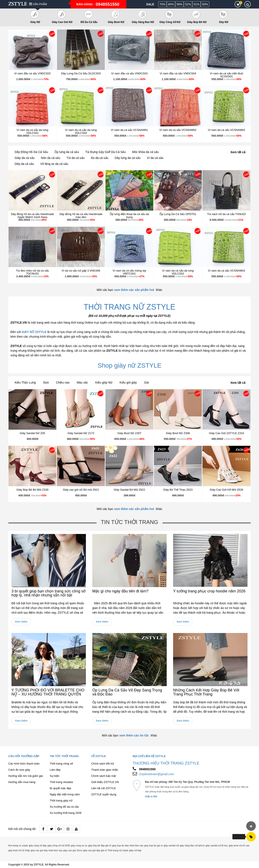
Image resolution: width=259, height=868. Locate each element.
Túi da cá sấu (75, 158)
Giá (146, 382)
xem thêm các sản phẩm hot (134, 290)
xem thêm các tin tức (134, 735)
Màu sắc (82, 382)
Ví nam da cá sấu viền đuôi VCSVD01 (226, 75)
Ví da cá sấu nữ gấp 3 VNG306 (81, 271)
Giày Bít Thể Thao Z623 (178, 490)
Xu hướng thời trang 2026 (66, 813)
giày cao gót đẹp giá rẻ (95, 850)
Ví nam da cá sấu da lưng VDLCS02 (81, 131)
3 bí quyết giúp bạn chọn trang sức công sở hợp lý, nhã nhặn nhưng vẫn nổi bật (48, 593)
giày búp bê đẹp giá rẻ (100, 845)
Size (46, 382)
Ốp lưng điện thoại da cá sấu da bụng (129, 216)
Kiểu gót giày (128, 382)
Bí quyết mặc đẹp (60, 788)
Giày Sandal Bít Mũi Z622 (129, 490)
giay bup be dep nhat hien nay (128, 845)
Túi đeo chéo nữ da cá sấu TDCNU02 (32, 272)
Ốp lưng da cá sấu (67, 152)
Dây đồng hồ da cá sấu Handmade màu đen (81, 216)
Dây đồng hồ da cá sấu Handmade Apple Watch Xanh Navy (32, 216)
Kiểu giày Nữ (104, 382)
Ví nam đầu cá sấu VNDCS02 (33, 73)
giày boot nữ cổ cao (239, 845)
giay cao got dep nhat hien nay (47, 850)
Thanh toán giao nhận (105, 770)
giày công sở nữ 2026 (59, 845)
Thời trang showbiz (61, 782)
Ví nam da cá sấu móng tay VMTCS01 (129, 272)
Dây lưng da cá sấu (127, 158)
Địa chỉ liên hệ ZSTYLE (149, 756)
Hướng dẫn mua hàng (22, 782)
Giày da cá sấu (25, 158)
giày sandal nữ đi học (217, 845)
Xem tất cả (238, 152)
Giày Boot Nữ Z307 (129, 433)
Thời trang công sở (61, 764)
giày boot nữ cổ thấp (19, 850)
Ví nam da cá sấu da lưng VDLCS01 (32, 131)
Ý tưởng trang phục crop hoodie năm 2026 (209, 591)
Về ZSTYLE (99, 756)
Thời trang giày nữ (61, 801)
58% (179, 4)
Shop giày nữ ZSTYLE (129, 365)
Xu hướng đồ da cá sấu (64, 807)
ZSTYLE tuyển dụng (104, 794)
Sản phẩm (38, 4)
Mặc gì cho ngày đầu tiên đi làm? (120, 591)
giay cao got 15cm (73, 850)
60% (171, 4)
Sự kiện (55, 776)
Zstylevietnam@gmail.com (157, 774)
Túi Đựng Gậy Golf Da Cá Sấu (105, 152)
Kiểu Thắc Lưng (25, 382)
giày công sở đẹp (38, 845)
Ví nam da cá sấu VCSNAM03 (227, 130)
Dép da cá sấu (24, 164)
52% (188, 4)
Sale (150, 4)
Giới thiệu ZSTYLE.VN (105, 782)
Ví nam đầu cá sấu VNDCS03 (129, 73)
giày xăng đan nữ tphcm (192, 845)
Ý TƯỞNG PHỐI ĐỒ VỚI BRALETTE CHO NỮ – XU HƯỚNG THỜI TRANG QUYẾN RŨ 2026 (48, 694)
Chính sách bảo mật (104, 776)
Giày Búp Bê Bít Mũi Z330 (32, 490)
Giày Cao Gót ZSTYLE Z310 (227, 433)
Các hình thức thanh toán (24, 764)
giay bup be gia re (153, 845)
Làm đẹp (55, 770)
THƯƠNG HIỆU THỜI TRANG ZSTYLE (166, 763)
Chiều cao (63, 382)
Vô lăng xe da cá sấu (54, 164)
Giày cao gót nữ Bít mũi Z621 (81, 490)
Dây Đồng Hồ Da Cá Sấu (31, 152)
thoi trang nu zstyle (18, 845)
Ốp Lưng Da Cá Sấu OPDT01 (178, 214)
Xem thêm (21, 622)
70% (162, 4)
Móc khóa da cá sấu (145, 152)
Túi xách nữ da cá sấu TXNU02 (226, 214)
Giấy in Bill (151, 796)
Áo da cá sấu (100, 158)
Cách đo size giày (19, 770)
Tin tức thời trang (129, 522)
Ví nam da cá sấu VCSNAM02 (178, 130)
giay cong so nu (79, 845)
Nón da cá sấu (51, 158)
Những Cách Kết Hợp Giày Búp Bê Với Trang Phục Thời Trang (206, 692)
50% (205, 4)
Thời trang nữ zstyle (118, 850)
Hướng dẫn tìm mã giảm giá (26, 776)
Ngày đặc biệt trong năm (65, 794)
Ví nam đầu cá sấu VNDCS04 (178, 73)
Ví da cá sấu (155, 158)
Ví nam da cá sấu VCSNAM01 (129, 130)
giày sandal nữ (171, 845)
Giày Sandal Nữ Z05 (32, 433)
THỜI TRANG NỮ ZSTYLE (129, 307)
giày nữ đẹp (135, 850)
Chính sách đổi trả (102, 764)
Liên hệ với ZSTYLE (104, 788)
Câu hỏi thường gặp (24, 756)
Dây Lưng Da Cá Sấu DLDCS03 (81, 73)
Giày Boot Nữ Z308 (178, 433)
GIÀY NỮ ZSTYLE (34, 332)
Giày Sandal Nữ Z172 (81, 433)
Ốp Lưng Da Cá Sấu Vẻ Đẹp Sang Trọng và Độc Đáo (127, 692)
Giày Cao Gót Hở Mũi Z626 (226, 490)
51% (196, 4)
